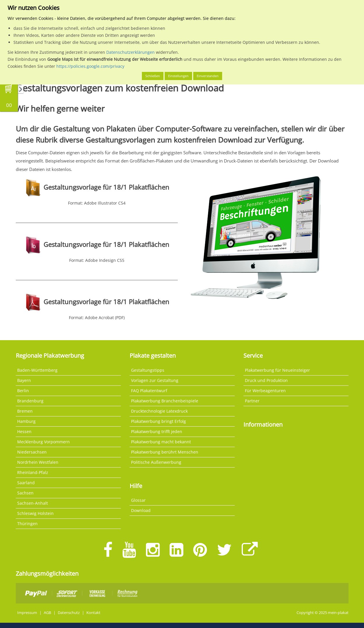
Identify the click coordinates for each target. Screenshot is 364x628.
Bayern (24, 380)
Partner (252, 401)
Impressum (27, 613)
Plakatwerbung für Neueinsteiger (277, 370)
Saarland (26, 483)
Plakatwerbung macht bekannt (161, 442)
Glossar (138, 500)
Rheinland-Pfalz (33, 472)
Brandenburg (30, 401)
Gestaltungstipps (148, 370)
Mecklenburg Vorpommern (43, 442)
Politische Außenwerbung (156, 462)
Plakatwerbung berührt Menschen (165, 452)
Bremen (25, 411)
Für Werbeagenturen (265, 391)
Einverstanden (208, 76)
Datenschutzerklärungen (130, 52)
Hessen (24, 431)
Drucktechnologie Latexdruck (159, 411)
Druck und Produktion (266, 380)
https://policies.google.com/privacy (90, 66)
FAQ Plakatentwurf (149, 391)
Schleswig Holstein (35, 513)
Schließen (153, 76)
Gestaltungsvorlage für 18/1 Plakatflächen (106, 187)
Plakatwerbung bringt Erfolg (159, 421)
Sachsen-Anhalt (33, 503)
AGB (47, 613)
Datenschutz (69, 613)
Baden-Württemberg (37, 370)
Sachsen (25, 493)
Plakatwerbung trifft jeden (157, 431)
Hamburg (26, 421)
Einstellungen (178, 76)
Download (141, 510)
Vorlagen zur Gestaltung (155, 380)
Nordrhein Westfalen (38, 462)
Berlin (23, 391)
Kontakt (93, 613)
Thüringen (27, 524)
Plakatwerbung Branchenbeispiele (165, 401)
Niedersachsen (32, 452)
